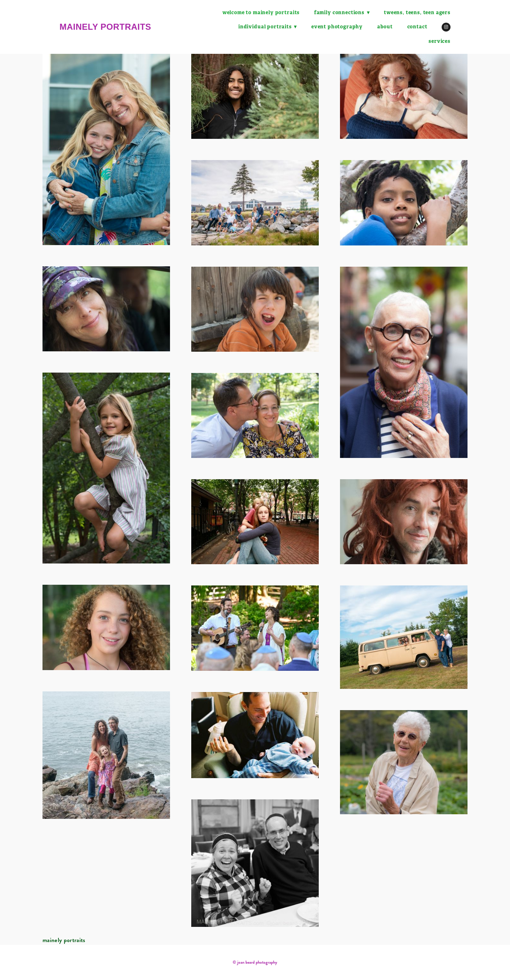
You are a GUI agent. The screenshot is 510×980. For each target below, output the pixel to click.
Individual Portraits (268, 27)
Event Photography (337, 27)
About (385, 27)
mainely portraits (105, 27)
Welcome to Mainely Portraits (260, 12)
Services (440, 41)
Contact (417, 27)
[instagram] (446, 27)
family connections (341, 12)
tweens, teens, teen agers (417, 12)
